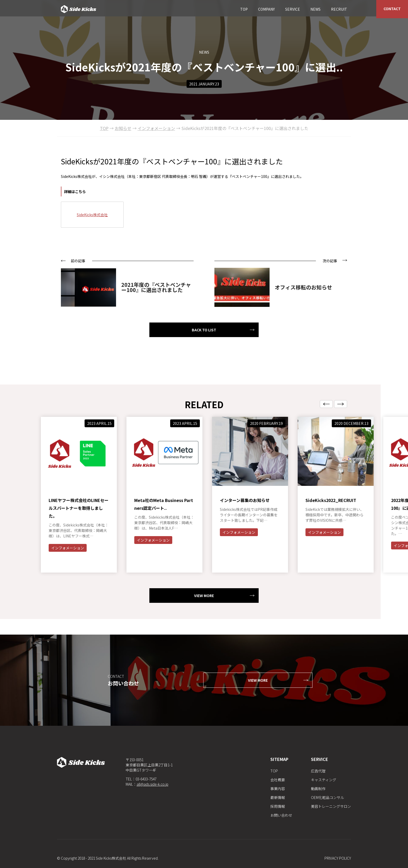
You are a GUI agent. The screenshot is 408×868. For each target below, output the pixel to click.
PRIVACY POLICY (338, 858)
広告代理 (318, 771)
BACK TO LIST (204, 330)
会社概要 (278, 780)
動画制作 (318, 789)
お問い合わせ (281, 815)
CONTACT (392, 9)
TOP (244, 9)
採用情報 (278, 806)
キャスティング (324, 780)
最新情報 (278, 797)
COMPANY (266, 9)
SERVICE (293, 9)
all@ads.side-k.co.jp (152, 784)
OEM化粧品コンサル (327, 797)
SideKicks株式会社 (92, 215)
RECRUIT (339, 9)
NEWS (315, 9)
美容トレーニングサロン (331, 806)
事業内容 (278, 789)
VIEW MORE (204, 621)
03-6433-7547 (146, 779)
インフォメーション (68, 573)
